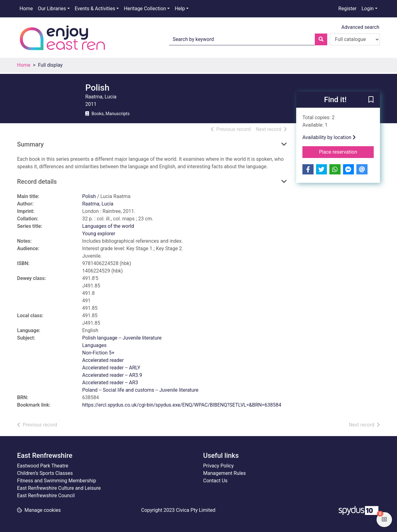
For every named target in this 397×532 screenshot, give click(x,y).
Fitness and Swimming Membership (57, 481)
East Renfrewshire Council (46, 496)
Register (348, 9)
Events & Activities (95, 9)
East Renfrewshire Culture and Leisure (59, 488)
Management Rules (225, 473)
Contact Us (215, 481)
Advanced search (360, 27)
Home (26, 9)
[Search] (321, 39)
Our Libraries (52, 9)
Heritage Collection (145, 9)
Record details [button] (37, 182)
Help (180, 9)
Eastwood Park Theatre (43, 466)
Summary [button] (30, 144)
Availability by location (329, 137)
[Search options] (355, 39)
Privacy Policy (219, 466)
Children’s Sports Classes (45, 473)
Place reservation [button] (347, 151)
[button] (371, 100)
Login (367, 9)
